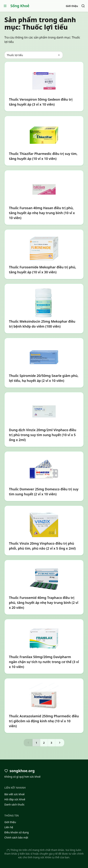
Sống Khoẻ (20, 6)
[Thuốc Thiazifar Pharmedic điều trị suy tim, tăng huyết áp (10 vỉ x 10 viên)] (44, 141)
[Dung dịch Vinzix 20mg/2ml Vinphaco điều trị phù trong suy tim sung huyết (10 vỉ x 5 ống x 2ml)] (44, 420)
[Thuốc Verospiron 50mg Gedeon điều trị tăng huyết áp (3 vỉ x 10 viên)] (44, 87)
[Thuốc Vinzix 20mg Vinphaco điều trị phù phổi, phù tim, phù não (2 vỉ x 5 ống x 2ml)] (44, 531)
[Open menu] (5, 6)
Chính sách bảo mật (16, 837)
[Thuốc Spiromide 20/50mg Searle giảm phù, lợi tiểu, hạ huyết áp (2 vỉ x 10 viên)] (44, 363)
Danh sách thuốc (14, 804)
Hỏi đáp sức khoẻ (15, 799)
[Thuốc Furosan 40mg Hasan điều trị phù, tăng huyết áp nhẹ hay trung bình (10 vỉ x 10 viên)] (44, 198)
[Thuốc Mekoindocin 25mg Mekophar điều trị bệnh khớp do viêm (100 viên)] (44, 309)
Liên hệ (9, 827)
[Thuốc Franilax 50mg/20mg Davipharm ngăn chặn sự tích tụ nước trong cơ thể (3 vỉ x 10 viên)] (44, 646)
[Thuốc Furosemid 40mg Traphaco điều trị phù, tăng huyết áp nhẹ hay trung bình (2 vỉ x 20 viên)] (44, 587)
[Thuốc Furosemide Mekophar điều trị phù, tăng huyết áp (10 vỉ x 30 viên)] (44, 254)
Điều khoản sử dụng (17, 832)
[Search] (83, 6)
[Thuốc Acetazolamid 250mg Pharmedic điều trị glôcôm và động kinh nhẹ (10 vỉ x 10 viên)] (44, 706)
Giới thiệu (72, 6)
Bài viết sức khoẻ (15, 794)
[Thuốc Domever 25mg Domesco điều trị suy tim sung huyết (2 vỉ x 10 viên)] (44, 476)
